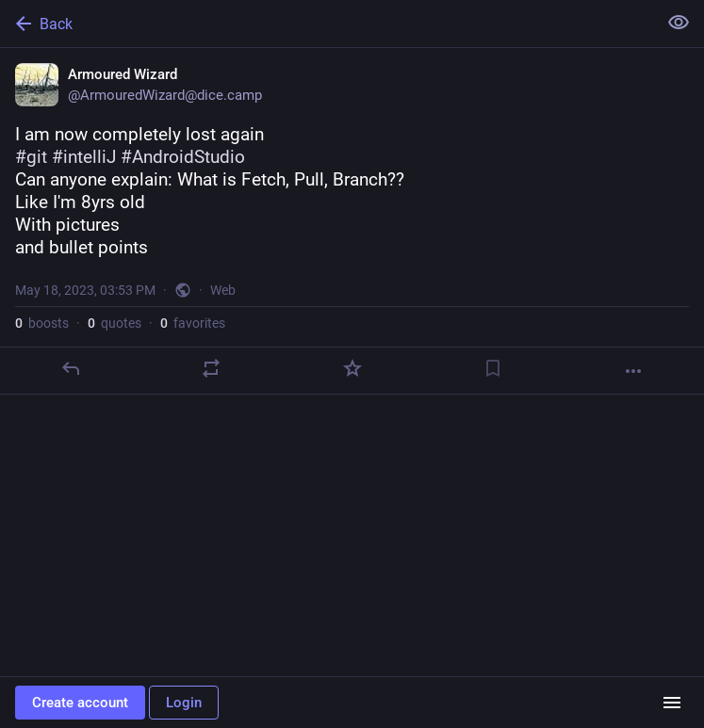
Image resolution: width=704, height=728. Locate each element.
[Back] (327, 24)
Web (223, 290)
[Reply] (71, 368)
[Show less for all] (679, 23)
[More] (633, 371)
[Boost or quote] (211, 368)
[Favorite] (352, 368)
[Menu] (672, 703)
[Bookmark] (493, 368)
